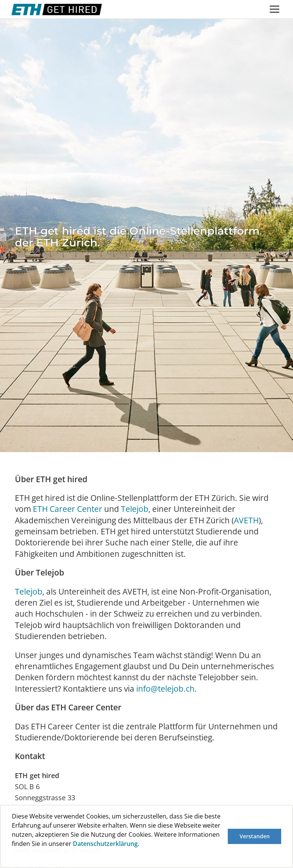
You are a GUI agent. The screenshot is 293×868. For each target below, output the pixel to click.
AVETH (246, 520)
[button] (13, 858)
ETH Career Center (68, 509)
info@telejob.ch (165, 689)
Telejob (135, 509)
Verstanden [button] (255, 836)
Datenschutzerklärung (105, 844)
